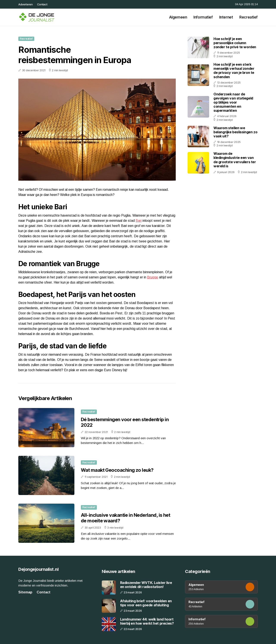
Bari (139, 221)
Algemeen (178, 17)
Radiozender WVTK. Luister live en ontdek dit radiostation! (146, 585)
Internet (226, 17)
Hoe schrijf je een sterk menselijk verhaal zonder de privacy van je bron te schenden (234, 71)
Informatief (203, 17)
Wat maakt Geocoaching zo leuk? (117, 470)
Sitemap (25, 592)
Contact (42, 4)
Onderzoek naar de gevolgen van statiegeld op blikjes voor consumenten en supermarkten (233, 102)
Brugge (153, 277)
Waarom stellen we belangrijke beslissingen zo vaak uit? (235, 132)
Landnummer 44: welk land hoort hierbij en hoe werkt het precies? (147, 621)
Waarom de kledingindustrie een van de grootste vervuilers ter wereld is (235, 160)
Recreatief (249, 17)
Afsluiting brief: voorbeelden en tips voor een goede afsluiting (146, 603)
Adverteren (26, 4)
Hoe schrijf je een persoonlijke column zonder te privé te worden (235, 43)
